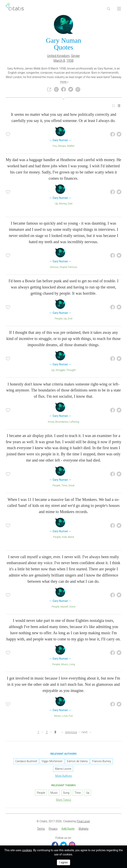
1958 (70, 61)
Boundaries (62, 422)
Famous (73, 267)
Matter (71, 146)
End (70, 319)
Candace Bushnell (26, 761)
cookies (27, 850)
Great (71, 485)
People (59, 319)
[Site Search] (109, 9)
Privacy (53, 829)
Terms (41, 829)
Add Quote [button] (68, 829)
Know (51, 422)
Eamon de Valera (77, 761)
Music (65, 664)
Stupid (63, 267)
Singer (75, 56)
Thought (71, 370)
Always (62, 146)
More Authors (63, 776)
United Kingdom (58, 56)
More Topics (63, 800)
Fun (71, 716)
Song (66, 793)
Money (63, 204)
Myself (64, 607)
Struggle (60, 370)
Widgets (83, 829)
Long (72, 664)
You (55, 146)
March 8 (59, 61)
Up (56, 204)
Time (64, 485)
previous (71, 732)
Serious (54, 267)
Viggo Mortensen (52, 761)
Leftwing (74, 422)
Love (65, 716)
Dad (70, 204)
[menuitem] (113, 106)
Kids (64, 537)
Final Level (83, 821)
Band (71, 537)
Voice (72, 607)
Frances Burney (102, 761)
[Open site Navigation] (119, 9)
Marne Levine (63, 769)
